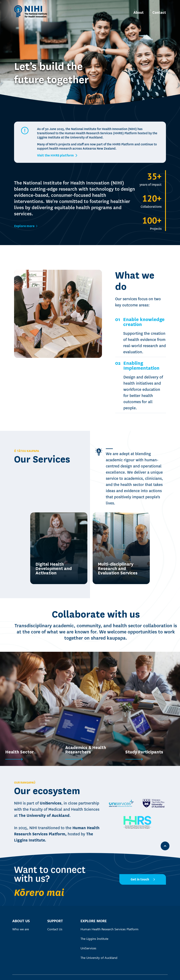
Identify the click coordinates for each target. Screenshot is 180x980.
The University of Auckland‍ (99, 958)
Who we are (21, 929)
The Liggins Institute (94, 939)
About (139, 13)
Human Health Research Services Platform (110, 929)
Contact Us (55, 929)
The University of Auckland (44, 816)
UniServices (51, 803)
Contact (159, 13)
